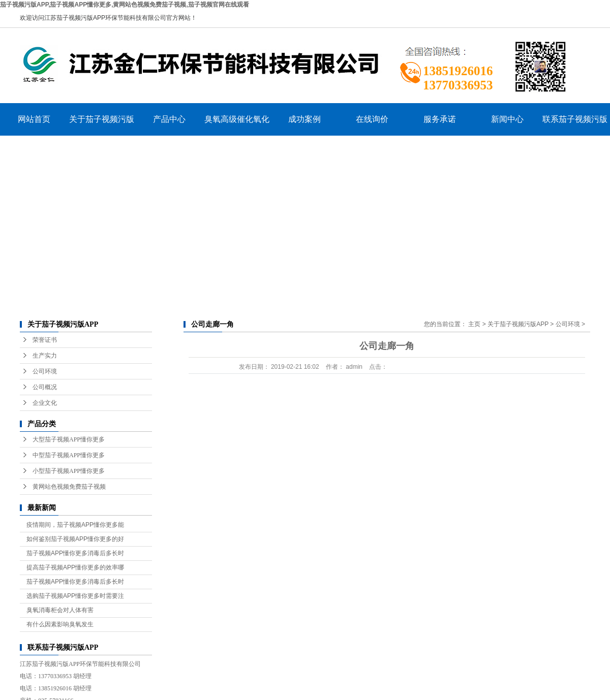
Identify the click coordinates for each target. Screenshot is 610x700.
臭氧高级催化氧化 (237, 119)
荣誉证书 (45, 340)
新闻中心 (507, 119)
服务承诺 (440, 119)
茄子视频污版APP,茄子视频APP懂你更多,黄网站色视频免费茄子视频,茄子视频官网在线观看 (125, 5)
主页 (474, 324)
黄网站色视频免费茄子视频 (69, 487)
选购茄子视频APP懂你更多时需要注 (75, 596)
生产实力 (45, 356)
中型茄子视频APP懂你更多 (69, 455)
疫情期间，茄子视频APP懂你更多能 (75, 525)
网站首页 (34, 119)
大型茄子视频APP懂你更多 (69, 439)
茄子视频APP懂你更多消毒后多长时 (75, 553)
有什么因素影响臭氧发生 (60, 624)
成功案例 (304, 119)
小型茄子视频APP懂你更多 (69, 471)
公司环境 (45, 371)
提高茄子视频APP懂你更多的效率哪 (75, 567)
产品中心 (169, 119)
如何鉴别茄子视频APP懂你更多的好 (75, 539)
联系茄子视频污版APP (575, 125)
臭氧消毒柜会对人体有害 (60, 610)
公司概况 (45, 387)
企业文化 (45, 403)
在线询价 (372, 119)
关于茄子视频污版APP (102, 125)
